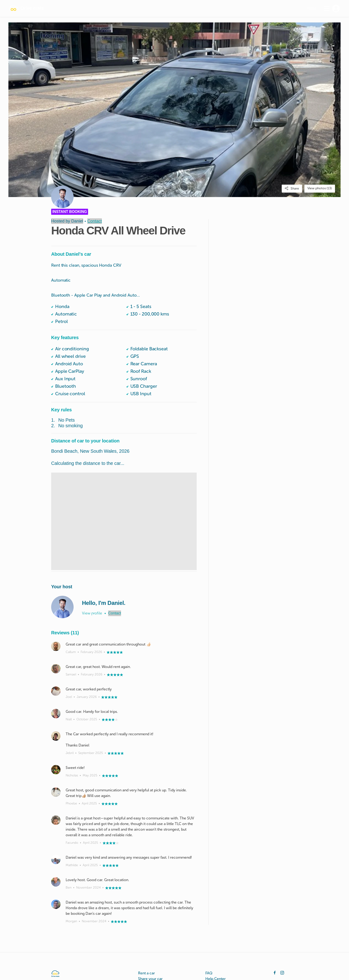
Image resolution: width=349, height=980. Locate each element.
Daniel (77, 221)
